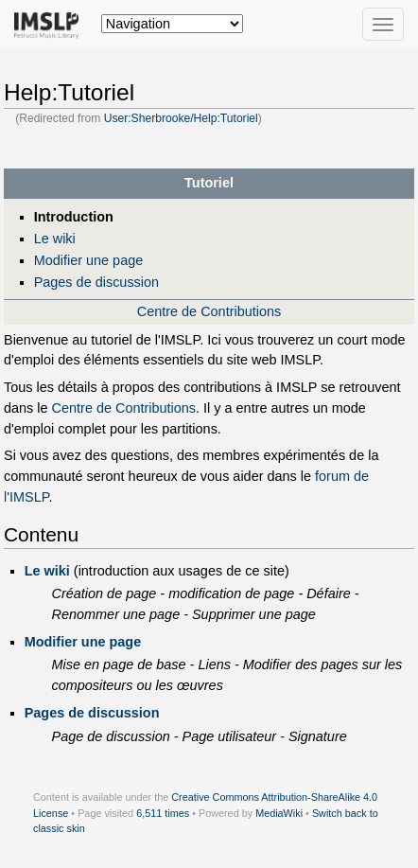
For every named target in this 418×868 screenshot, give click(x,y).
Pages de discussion (96, 282)
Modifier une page (89, 260)
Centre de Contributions (209, 311)
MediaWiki (279, 813)
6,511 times (163, 813)
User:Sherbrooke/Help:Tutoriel (181, 118)
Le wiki (55, 239)
